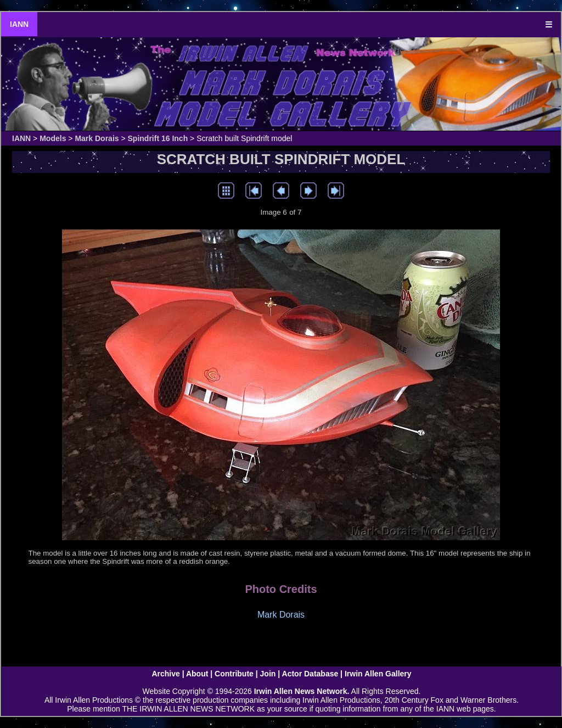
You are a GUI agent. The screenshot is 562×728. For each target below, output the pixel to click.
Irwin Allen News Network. (302, 691)
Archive (165, 674)
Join (268, 674)
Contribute (234, 674)
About (197, 674)
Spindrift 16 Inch (158, 138)
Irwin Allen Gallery (378, 674)
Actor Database (310, 674)
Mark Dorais (97, 138)
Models (53, 138)
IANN (19, 24)
